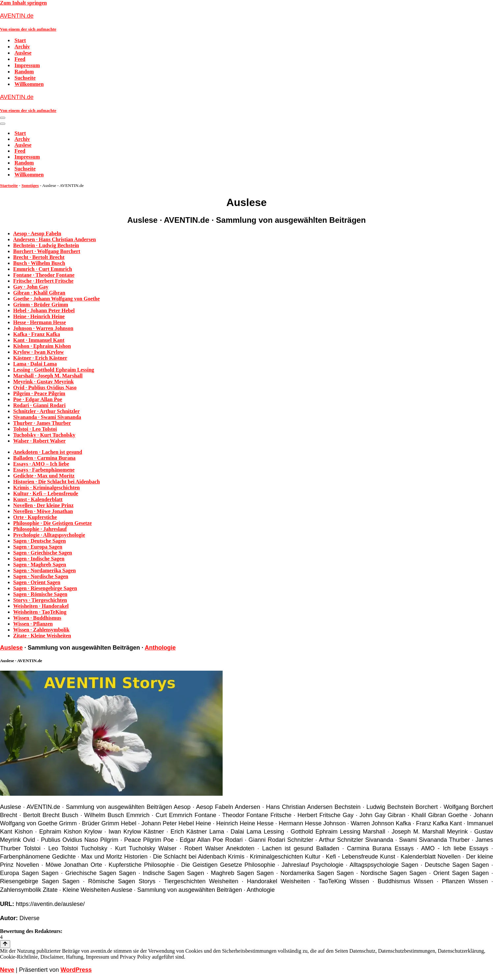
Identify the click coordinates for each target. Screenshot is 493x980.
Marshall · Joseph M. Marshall (48, 376)
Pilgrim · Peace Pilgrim (39, 393)
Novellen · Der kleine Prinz (43, 505)
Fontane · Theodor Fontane (44, 275)
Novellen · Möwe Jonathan (43, 511)
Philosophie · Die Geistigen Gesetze (53, 523)
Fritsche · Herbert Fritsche (43, 281)
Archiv (22, 47)
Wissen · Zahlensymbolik (41, 630)
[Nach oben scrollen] (5, 944)
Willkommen (29, 84)
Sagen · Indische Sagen (39, 559)
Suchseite (25, 78)
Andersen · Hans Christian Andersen (55, 239)
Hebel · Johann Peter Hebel (44, 310)
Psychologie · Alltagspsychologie (49, 535)
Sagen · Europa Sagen (38, 547)
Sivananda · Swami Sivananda (47, 417)
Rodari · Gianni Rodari (39, 405)
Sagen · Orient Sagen (37, 582)
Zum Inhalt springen (23, 3)
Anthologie (160, 648)
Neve (7, 970)
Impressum (27, 65)
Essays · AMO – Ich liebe (41, 464)
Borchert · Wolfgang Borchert (47, 251)
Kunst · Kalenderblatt (38, 499)
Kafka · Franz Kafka (37, 334)
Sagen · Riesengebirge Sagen (45, 588)
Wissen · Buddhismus (37, 618)
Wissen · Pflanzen (33, 624)
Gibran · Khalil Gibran (39, 293)
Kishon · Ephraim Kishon (42, 346)
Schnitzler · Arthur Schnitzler (46, 411)
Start (20, 40)
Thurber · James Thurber (42, 423)
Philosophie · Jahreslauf (40, 529)
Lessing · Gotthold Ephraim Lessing (54, 370)
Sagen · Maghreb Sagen (40, 565)
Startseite (9, 185)
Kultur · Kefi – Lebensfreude (46, 493)
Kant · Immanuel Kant (39, 340)
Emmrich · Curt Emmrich (43, 269)
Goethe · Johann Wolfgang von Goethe (56, 299)
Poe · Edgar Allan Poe (38, 399)
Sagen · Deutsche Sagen (40, 541)
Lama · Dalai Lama (35, 364)
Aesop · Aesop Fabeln (37, 233)
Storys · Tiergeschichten (40, 600)
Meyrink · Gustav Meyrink (43, 382)
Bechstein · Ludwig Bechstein (46, 245)
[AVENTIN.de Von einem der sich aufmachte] (246, 22)
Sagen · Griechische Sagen (43, 553)
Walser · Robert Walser (39, 441)
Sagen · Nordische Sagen (41, 576)
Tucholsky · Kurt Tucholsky (44, 435)
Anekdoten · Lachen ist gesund (48, 452)
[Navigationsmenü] (3, 118)
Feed (20, 59)
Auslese (23, 53)
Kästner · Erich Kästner (40, 358)
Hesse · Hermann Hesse (40, 322)
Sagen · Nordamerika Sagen (44, 570)
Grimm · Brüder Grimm (41, 305)
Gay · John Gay (31, 287)
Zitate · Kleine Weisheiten (42, 636)
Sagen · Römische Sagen (40, 594)
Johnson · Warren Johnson (43, 328)
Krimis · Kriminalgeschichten (46, 488)
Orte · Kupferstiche (35, 517)
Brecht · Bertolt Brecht (39, 257)
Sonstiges (30, 185)
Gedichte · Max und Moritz (44, 476)
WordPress (76, 970)
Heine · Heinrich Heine (39, 316)
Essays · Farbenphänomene (44, 470)
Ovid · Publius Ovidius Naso (45, 387)
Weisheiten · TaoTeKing (40, 612)
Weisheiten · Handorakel (41, 606)
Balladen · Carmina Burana (44, 458)
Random (24, 72)
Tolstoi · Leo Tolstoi (35, 429)
